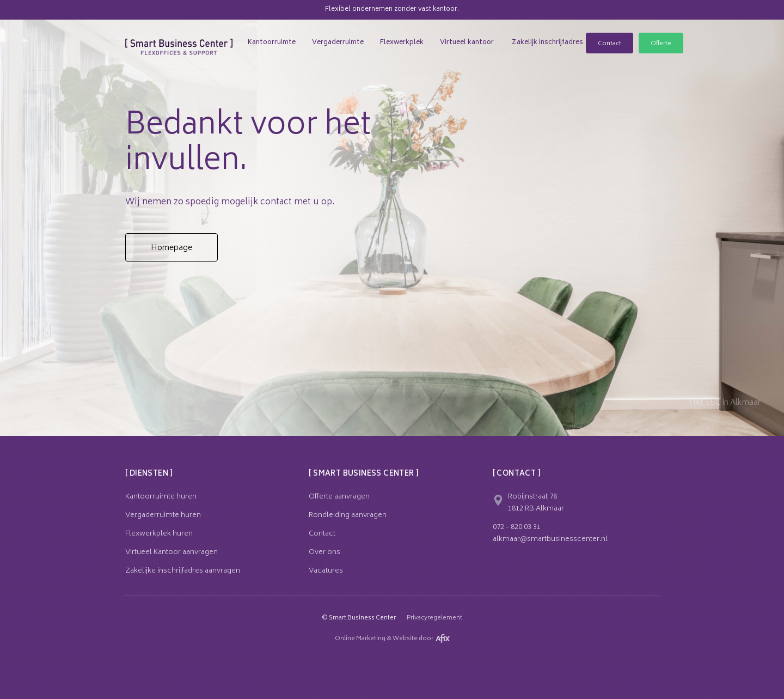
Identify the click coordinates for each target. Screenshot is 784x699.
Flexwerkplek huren (159, 534)
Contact (610, 44)
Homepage (171, 248)
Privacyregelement (434, 618)
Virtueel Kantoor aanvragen (171, 553)
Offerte (661, 44)
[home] (179, 36)
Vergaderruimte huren (163, 516)
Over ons (324, 553)
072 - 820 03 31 (517, 528)
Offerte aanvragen (339, 497)
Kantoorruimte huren (161, 497)
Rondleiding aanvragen (348, 516)
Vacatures (326, 572)
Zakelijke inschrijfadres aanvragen (183, 572)
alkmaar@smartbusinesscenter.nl (550, 540)
